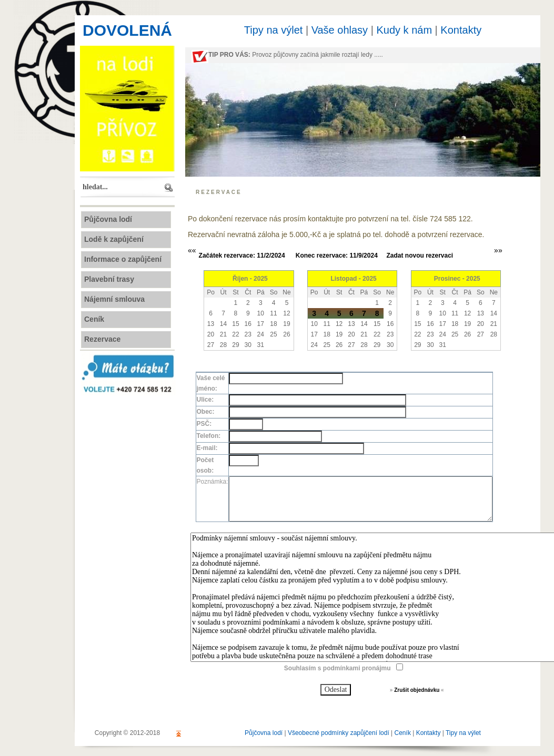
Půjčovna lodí (264, 733)
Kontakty (461, 30)
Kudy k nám (404, 30)
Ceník (403, 733)
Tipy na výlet (274, 30)
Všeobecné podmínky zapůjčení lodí (339, 733)
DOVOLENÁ (127, 30)
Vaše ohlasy (340, 30)
